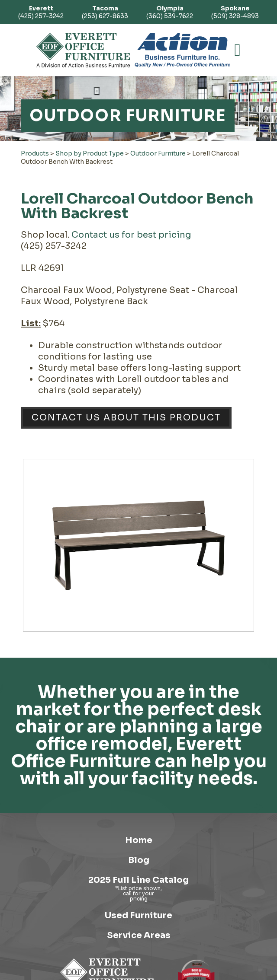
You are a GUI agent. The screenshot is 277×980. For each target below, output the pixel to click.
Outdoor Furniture (158, 153)
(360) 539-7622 (170, 12)
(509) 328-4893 (235, 12)
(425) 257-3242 (41, 12)
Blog (139, 860)
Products (35, 153)
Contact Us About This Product (126, 418)
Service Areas (139, 935)
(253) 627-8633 (105, 12)
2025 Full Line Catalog (138, 880)
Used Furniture (138, 915)
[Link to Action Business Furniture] (182, 50)
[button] (238, 50)
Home (139, 840)
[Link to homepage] (83, 50)
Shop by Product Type (90, 153)
